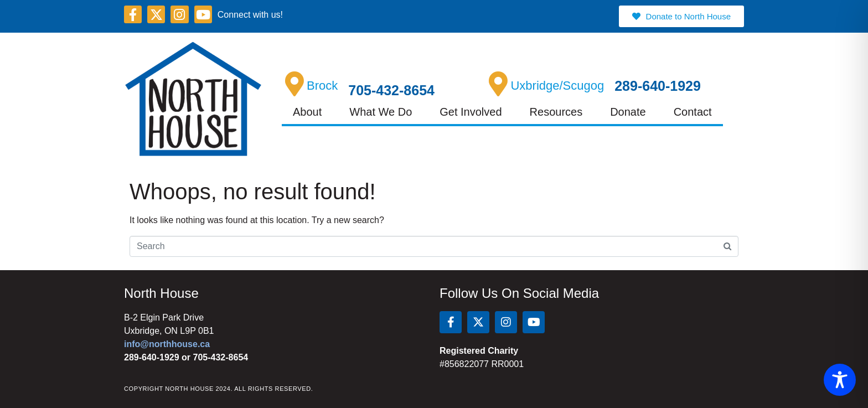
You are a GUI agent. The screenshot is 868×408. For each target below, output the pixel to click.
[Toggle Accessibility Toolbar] (840, 380)
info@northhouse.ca (167, 344)
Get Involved (471, 112)
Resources (556, 112)
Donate (628, 112)
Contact (693, 112)
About (307, 112)
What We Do (381, 112)
